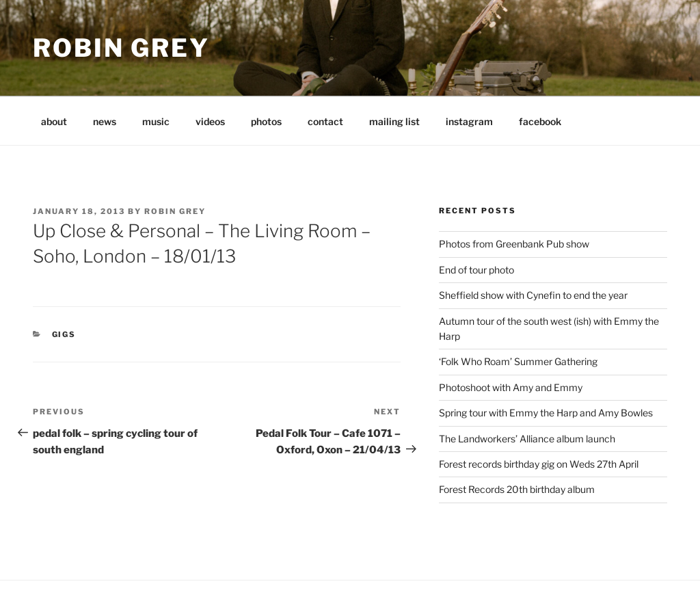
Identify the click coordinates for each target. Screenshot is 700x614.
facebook (540, 121)
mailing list (394, 121)
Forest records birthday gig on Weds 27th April (539, 464)
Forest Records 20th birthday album (517, 489)
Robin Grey (121, 48)
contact (325, 121)
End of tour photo (476, 270)
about (54, 121)
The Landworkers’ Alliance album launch (527, 439)
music (156, 121)
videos (210, 121)
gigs (64, 334)
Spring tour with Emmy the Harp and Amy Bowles (546, 413)
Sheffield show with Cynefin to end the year (533, 295)
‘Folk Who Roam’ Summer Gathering (518, 361)
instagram (469, 121)
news (105, 121)
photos (266, 121)
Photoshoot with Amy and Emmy (511, 387)
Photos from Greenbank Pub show (514, 244)
